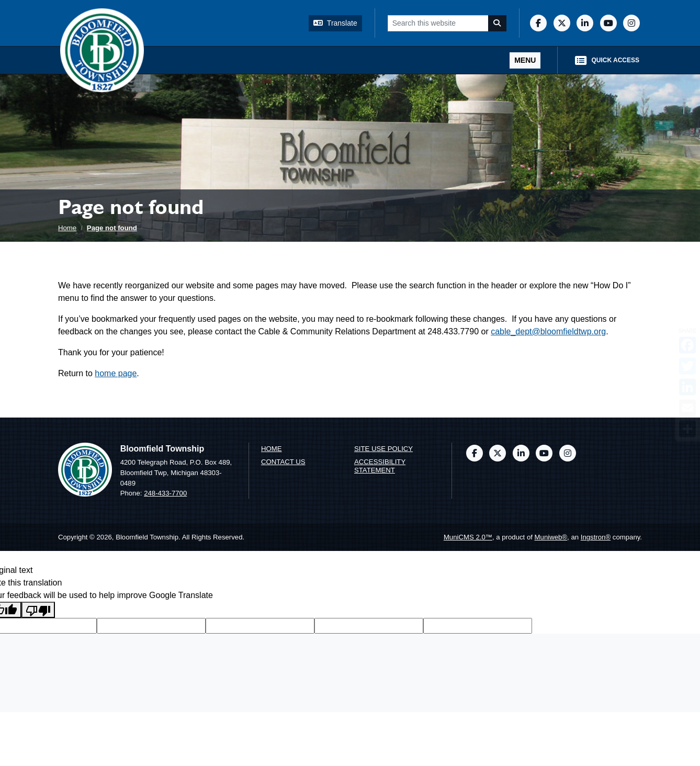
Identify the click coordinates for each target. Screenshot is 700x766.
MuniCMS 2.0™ (468, 537)
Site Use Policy (383, 449)
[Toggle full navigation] (525, 60)
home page (116, 373)
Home (67, 228)
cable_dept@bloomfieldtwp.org (548, 331)
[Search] (498, 23)
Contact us (283, 462)
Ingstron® (596, 537)
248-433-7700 (165, 493)
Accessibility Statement (380, 466)
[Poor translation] (38, 610)
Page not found (112, 228)
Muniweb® (551, 537)
